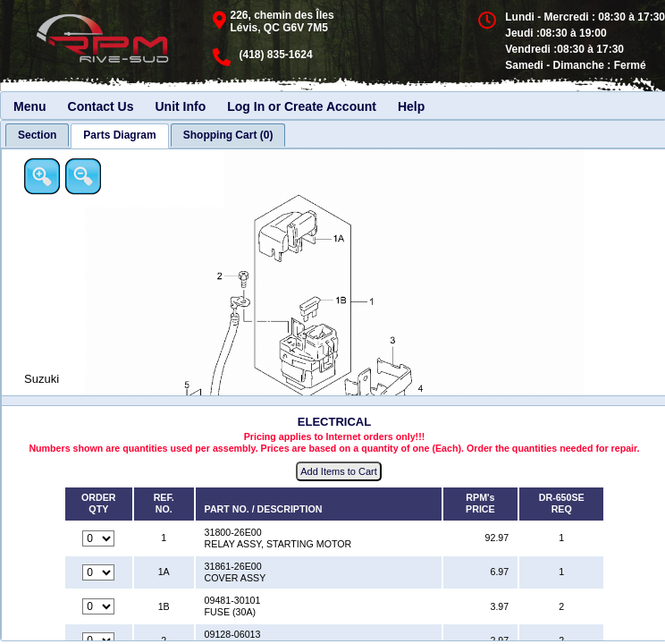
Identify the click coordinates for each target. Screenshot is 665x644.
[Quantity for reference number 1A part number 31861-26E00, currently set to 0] (98, 572)
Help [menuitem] (411, 106)
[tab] (37, 135)
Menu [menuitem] (30, 106)
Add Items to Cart (339, 471)
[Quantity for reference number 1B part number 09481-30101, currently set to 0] (98, 606)
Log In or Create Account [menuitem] (302, 106)
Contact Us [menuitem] (101, 106)
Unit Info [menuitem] (180, 106)
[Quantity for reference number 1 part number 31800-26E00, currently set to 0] (98, 538)
